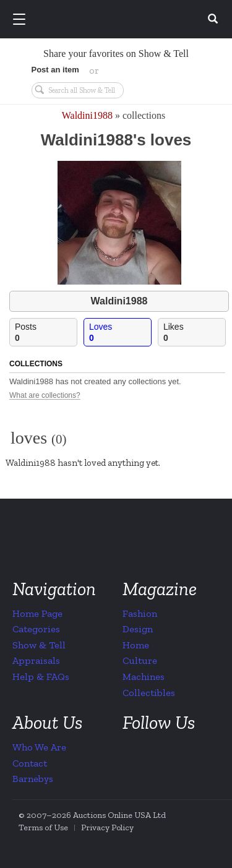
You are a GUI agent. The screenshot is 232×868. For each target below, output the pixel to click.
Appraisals (36, 660)
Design (138, 629)
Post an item (55, 70)
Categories (36, 629)
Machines (144, 677)
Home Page (37, 613)
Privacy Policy (107, 827)
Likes (194, 333)
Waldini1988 (87, 115)
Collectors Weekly (118, 20)
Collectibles (149, 693)
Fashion (140, 613)
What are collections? (45, 396)
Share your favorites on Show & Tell (116, 54)
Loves (120, 333)
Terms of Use (43, 827)
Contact (30, 763)
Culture (140, 660)
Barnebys (33, 779)
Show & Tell (39, 645)
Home (136, 645)
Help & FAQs (41, 677)
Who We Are (39, 747)
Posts (46, 333)
